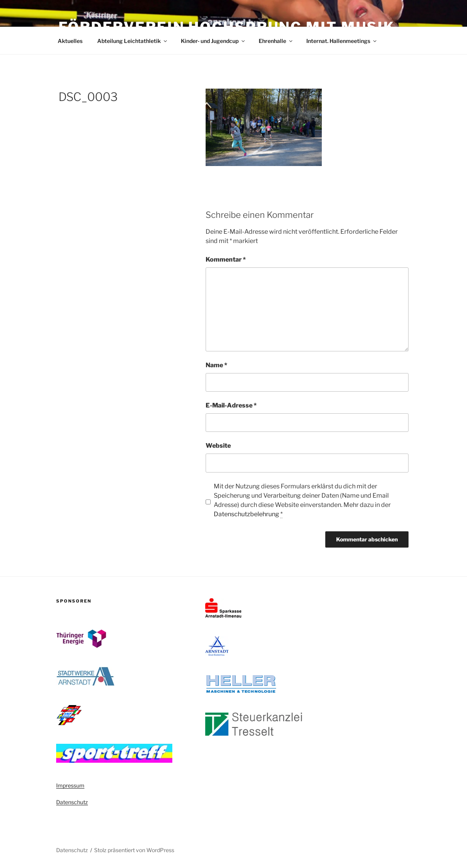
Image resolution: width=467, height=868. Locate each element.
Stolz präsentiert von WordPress (134, 850)
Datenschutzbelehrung (246, 514)
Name (216, 365)
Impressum (70, 785)
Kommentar (226, 259)
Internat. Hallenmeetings (342, 41)
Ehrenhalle (276, 41)
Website (218, 446)
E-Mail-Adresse (231, 405)
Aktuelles (70, 41)
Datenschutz (72, 802)
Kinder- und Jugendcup (213, 41)
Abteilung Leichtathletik (133, 41)
